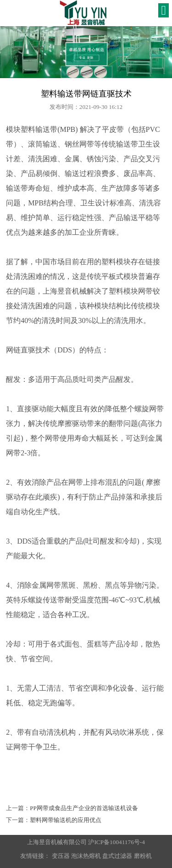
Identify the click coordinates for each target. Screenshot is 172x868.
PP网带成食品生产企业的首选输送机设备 (84, 808)
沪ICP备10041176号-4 (116, 842)
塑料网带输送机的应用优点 (66, 820)
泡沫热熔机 (86, 856)
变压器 (61, 856)
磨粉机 (143, 856)
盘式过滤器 (117, 856)
